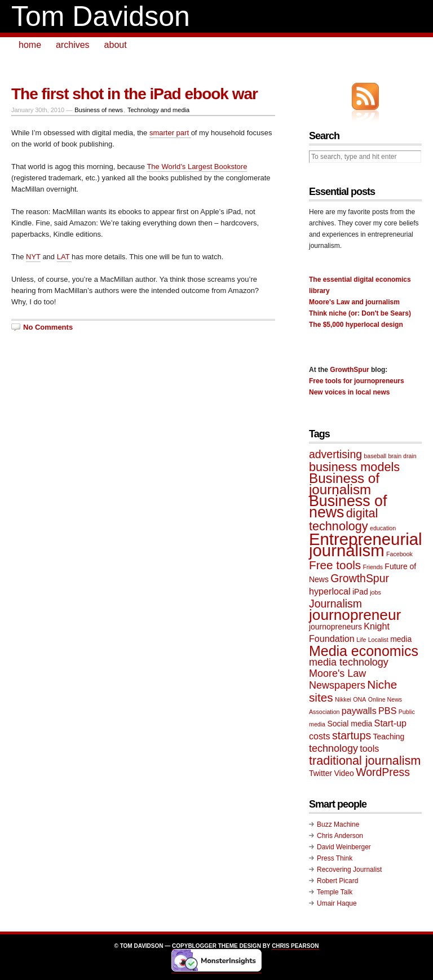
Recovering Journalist (349, 870)
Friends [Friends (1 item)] (373, 567)
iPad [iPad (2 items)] (360, 592)
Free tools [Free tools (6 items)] (335, 565)
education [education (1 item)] (383, 528)
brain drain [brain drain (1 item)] (402, 456)
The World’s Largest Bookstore (197, 167)
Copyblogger (194, 946)
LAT (64, 257)
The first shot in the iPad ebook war (134, 94)
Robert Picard (337, 881)
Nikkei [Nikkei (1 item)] (343, 699)
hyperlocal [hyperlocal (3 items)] (330, 591)
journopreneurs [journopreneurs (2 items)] (335, 627)
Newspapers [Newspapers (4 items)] (337, 685)
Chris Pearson (295, 946)
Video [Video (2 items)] (344, 773)
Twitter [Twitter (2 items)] (321, 773)
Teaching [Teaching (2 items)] (389, 737)
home (30, 45)
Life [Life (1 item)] (361, 640)
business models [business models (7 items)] (354, 467)
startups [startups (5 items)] (352, 735)
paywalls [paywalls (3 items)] (359, 711)
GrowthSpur (349, 370)
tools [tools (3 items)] (369, 748)
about (116, 45)
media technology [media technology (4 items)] (349, 662)
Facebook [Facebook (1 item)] (399, 554)
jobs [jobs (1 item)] (375, 592)
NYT (33, 257)
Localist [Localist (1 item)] (378, 640)
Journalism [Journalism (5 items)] (335, 604)
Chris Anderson (340, 836)
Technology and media (158, 110)
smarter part (170, 133)
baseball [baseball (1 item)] (375, 456)
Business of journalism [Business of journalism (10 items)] (344, 484)
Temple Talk (335, 892)
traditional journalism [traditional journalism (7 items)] (365, 761)
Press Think (335, 858)
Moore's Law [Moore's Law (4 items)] (337, 673)
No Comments (48, 327)
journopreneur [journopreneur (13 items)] (355, 615)
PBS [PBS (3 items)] (387, 711)
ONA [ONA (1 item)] (359, 699)
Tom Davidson (101, 16)
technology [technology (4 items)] (333, 748)
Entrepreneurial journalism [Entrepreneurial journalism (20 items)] (366, 545)
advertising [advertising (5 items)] (335, 454)
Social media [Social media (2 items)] (350, 724)
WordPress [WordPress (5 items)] (383, 772)
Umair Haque (337, 903)
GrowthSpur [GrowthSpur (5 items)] (360, 578)
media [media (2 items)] (401, 639)
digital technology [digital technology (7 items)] (343, 520)
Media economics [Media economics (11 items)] (364, 651)
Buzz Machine (338, 824)
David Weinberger (344, 847)
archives (73, 45)
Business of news (99, 110)
